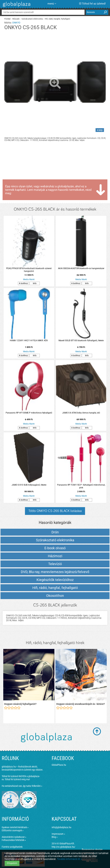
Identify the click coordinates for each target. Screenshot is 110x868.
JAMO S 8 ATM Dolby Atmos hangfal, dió (81, 413)
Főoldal (7, 19)
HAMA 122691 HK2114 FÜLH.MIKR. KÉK (29, 341)
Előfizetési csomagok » (13, 830)
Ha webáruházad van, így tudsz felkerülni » (22, 786)
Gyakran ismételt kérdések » (15, 827)
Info (35, 283)
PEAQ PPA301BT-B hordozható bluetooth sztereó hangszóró (29, 270)
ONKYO (16, 23)
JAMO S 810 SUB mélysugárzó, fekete (29, 485)
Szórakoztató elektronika (32, 19)
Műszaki (16, 19)
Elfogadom (12, 863)
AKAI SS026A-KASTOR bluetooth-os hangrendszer (81, 268)
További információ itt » (69, 859)
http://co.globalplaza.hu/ (63, 847)
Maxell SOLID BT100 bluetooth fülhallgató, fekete (81, 341)
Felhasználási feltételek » (14, 840)
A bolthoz (23, 283)
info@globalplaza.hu (61, 827)
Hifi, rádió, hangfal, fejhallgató (57, 19)
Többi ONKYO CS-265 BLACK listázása (55, 511)
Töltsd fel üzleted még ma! (17, 779)
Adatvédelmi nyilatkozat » (14, 837)
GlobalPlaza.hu (59, 765)
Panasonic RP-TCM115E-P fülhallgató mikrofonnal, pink (81, 486)
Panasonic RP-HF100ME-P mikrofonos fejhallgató (29, 413)
